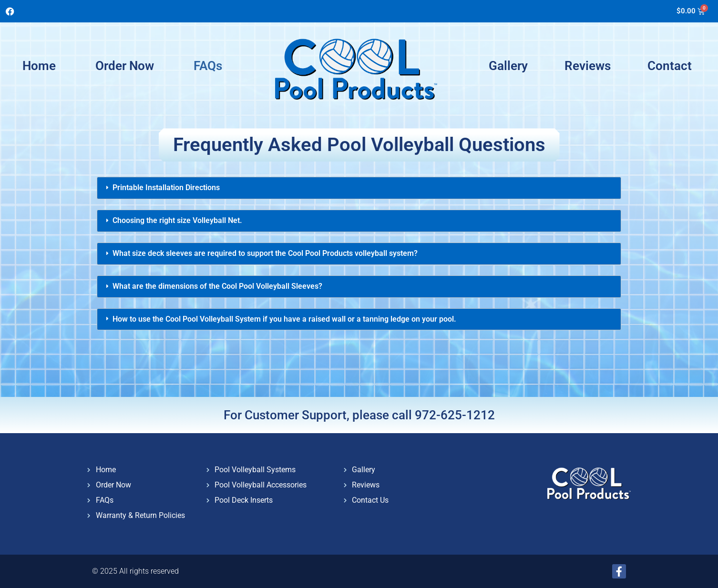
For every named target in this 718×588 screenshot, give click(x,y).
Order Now (125, 66)
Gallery (508, 66)
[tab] (359, 188)
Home (39, 66)
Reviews (588, 66)
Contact (670, 66)
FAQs (208, 66)
